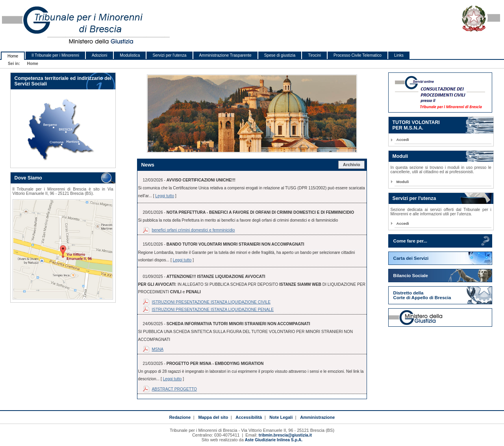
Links (399, 55)
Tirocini (314, 55)
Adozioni (99, 55)
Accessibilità (249, 417)
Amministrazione (317, 417)
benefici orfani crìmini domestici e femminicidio (194, 230)
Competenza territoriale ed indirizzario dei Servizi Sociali (63, 81)
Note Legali (281, 417)
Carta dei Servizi (411, 258)
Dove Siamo (28, 178)
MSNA (158, 349)
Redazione (180, 417)
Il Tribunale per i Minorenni (55, 55)
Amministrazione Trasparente (225, 55)
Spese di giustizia (280, 55)
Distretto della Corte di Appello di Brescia (422, 295)
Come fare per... (410, 241)
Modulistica (130, 55)
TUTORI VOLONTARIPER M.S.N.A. (416, 125)
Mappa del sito (213, 417)
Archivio (352, 165)
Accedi (403, 140)
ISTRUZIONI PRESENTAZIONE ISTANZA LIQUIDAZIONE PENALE (213, 310)
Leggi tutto (165, 196)
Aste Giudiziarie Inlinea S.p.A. (274, 440)
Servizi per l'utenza (169, 55)
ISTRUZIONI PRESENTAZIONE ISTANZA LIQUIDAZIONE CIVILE (211, 302)
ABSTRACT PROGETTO (175, 389)
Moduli (400, 156)
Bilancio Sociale (411, 276)
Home (13, 56)
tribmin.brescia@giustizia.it (285, 435)
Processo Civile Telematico (358, 55)
